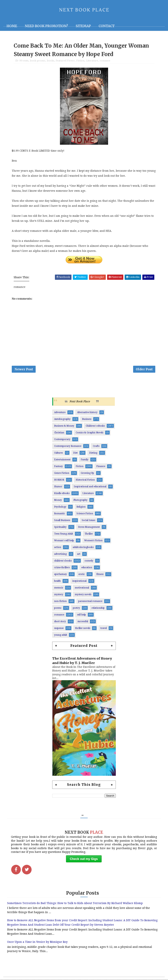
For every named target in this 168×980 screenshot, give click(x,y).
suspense (59, 629)
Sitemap (83, 26)
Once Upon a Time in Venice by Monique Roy (37, 943)
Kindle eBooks (62, 494)
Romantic (60, 514)
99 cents (24, 61)
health (57, 582)
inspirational (79, 582)
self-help (81, 615)
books (50, 61)
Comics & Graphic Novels (89, 433)
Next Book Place (80, 402)
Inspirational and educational (90, 487)
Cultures (58, 453)
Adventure (60, 413)
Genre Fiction (62, 474)
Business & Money (64, 426)
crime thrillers (62, 568)
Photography (80, 501)
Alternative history (87, 413)
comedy (89, 561)
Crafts (96, 447)
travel (104, 629)
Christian (59, 433)
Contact (107, 26)
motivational (82, 588)
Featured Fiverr (65, 61)
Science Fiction (85, 514)
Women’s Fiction (93, 541)
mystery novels (83, 595)
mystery (59, 595)
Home (12, 26)
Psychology (60, 507)
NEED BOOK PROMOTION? (46, 26)
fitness (100, 575)
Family (85, 460)
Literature (92, 61)
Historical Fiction (85, 480)
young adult (61, 635)
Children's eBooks (95, 426)
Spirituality (60, 528)
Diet (75, 453)
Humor (58, 487)
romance (105, 61)
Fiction (80, 61)
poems (58, 609)
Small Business (62, 521)
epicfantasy (60, 575)
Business (87, 420)
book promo (38, 61)
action (58, 548)
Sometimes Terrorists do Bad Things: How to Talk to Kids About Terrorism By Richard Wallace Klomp (75, 904)
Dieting (93, 453)
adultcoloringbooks (83, 548)
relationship (98, 609)
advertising (60, 555)
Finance (101, 467)
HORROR (59, 480)
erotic (82, 575)
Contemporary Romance (68, 447)
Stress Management (89, 528)
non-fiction (60, 602)
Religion (81, 507)
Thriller (89, 534)
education (87, 568)
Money (58, 501)
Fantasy (58, 467)
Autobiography (62, 420)
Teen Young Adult (64, 534)
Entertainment (62, 460)
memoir (59, 588)
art (79, 555)
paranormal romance (90, 602)
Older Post (144, 370)
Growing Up (87, 474)
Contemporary (62, 440)
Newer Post (24, 370)
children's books (63, 561)
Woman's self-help (64, 541)
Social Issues (88, 521)
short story (60, 622)
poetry (76, 609)
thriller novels (83, 629)
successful (83, 622)
